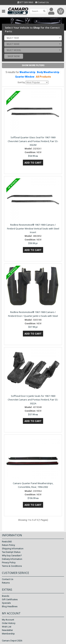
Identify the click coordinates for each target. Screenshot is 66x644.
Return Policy (8, 545)
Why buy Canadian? (12, 556)
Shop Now (14, 56)
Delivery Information (12, 559)
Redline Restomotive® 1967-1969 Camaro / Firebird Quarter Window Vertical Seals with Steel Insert (33, 229)
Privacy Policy (9, 562)
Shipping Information (13, 549)
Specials (6, 603)
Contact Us (42, 2)
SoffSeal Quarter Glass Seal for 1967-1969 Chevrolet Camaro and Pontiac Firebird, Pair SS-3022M (33, 141)
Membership (8, 634)
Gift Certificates (10, 599)
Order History (9, 623)
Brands (6, 596)
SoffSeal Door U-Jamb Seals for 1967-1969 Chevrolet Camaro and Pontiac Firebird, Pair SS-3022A (33, 400)
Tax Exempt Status (11, 552)
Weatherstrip (27, 72)
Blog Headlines (10, 606)
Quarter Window (25, 77)
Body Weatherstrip (48, 72)
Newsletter (7, 630)
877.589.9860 (25, 2)
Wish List (7, 627)
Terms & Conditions (12, 566)
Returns (6, 583)
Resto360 (7, 542)
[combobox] (33, 38)
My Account (8, 620)
